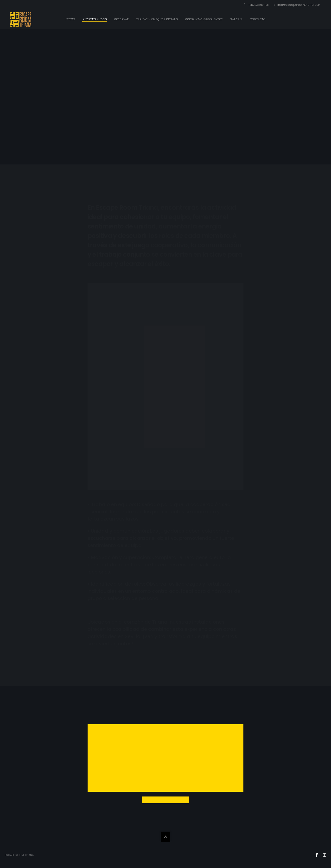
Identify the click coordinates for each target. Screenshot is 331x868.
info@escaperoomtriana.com (298, 5)
